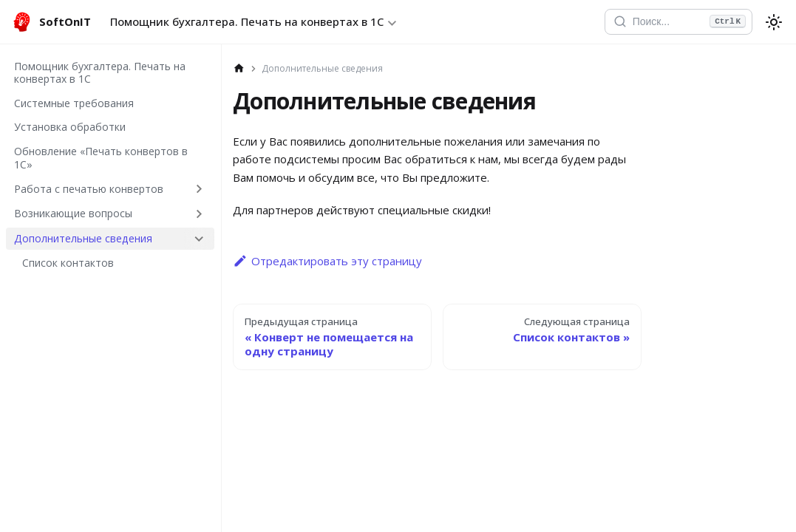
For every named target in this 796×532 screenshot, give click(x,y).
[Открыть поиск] (678, 22)
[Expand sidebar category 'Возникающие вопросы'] (199, 214)
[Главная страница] (239, 69)
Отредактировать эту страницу (327, 261)
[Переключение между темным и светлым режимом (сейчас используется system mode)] (774, 22)
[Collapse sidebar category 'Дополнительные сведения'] (199, 239)
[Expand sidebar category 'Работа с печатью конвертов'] (199, 188)
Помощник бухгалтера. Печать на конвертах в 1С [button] (247, 21)
